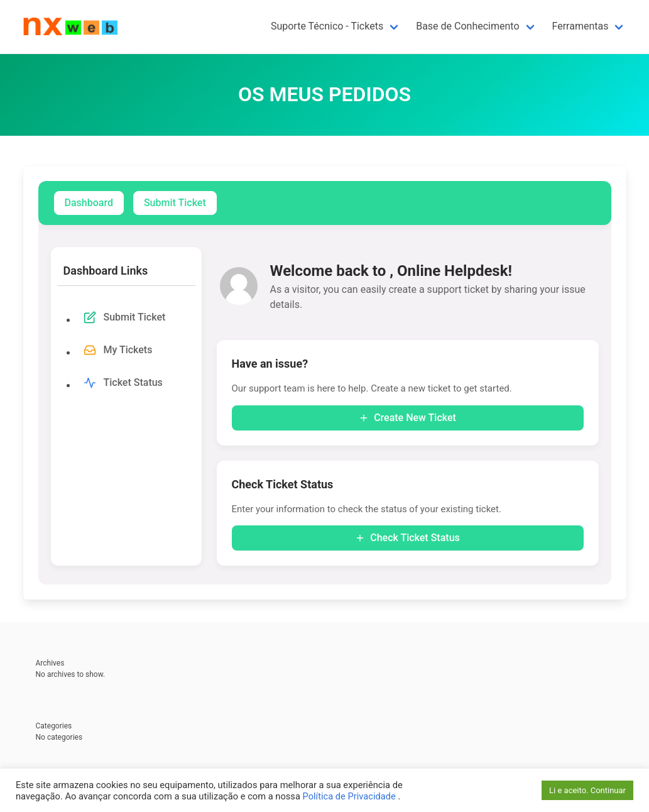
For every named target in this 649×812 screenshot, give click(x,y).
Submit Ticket (175, 203)
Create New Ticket (407, 418)
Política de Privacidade (350, 796)
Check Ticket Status (407, 538)
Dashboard (89, 203)
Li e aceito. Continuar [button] (587, 790)
